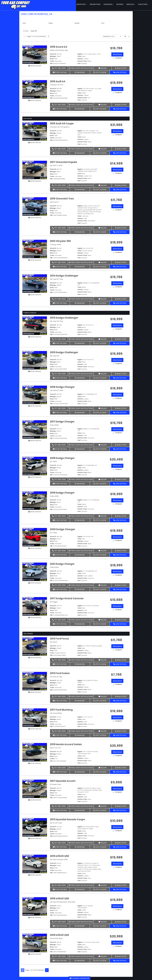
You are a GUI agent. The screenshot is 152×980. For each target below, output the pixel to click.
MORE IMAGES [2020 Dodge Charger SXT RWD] (35, 548)
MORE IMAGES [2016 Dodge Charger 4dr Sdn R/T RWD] (35, 406)
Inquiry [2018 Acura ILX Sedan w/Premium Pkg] (103, 68)
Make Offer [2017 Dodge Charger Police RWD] (121, 445)
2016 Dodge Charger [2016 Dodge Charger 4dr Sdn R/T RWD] (62, 387)
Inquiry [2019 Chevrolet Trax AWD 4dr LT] (103, 228)
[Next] (48, 36)
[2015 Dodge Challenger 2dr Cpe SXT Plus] (35, 325)
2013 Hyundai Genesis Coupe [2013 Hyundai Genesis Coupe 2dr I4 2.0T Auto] (67, 819)
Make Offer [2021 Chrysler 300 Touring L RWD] (121, 262)
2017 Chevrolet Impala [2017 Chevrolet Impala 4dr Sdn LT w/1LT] (64, 162)
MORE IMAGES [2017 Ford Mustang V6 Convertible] (35, 729)
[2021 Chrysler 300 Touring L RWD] (35, 249)
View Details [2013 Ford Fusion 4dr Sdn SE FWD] (120, 701)
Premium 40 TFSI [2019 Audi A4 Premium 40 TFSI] (57, 85)
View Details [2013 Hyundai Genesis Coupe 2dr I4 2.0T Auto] (120, 847)
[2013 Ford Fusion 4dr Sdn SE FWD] (35, 681)
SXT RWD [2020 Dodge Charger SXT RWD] (53, 533)
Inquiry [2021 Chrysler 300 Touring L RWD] (103, 262)
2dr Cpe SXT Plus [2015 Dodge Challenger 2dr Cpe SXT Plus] (56, 321)
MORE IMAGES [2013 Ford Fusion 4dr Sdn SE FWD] (35, 692)
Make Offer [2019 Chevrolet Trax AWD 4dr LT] (121, 228)
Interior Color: (82, 61)
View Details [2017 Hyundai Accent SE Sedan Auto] (120, 810)
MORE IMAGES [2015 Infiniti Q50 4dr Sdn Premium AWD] (35, 875)
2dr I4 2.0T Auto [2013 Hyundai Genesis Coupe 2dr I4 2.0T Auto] (56, 823)
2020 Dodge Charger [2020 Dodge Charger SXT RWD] (63, 529)
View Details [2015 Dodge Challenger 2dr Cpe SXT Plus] (120, 343)
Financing (80, 72)
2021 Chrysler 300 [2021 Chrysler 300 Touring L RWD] (60, 241)
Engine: (80, 54)
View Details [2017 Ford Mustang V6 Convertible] (120, 735)
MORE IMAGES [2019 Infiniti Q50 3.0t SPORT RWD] (35, 954)
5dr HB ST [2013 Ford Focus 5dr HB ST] (54, 642)
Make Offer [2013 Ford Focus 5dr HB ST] (121, 660)
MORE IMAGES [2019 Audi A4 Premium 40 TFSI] (35, 100)
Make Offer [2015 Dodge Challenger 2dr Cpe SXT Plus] (121, 339)
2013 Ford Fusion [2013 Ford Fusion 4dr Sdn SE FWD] (60, 673)
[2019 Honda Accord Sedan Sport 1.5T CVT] (35, 752)
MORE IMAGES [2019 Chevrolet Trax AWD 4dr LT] (35, 218)
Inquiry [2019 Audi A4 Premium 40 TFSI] (103, 105)
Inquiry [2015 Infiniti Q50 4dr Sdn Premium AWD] (103, 885)
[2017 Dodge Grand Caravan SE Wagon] (35, 606)
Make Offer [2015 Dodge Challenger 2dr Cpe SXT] (121, 374)
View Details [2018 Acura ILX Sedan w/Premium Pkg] (120, 72)
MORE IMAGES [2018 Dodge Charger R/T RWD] (35, 477)
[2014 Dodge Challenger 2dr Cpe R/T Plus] (35, 283)
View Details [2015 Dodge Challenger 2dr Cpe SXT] (120, 378)
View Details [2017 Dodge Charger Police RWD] (120, 449)
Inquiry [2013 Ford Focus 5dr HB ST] (103, 660)
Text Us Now (100, 72)
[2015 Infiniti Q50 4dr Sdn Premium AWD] (35, 864)
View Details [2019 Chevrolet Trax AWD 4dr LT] (120, 232)
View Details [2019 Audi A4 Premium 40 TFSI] (120, 109)
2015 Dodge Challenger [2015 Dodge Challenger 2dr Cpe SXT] (64, 352)
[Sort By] (111, 36)
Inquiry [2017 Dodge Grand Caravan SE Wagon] (103, 620)
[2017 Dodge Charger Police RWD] (35, 429)
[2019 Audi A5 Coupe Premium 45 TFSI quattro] (35, 131)
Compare (119, 58)
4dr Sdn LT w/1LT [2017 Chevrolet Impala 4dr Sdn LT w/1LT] (56, 165)
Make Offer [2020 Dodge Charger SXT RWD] (121, 551)
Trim (103, 23)
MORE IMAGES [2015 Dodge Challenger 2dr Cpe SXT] (35, 371)
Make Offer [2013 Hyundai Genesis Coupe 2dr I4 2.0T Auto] (121, 843)
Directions (117, 54)
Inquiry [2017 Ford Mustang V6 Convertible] (103, 731)
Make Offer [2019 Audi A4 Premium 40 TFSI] (121, 105)
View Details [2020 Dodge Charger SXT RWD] (120, 555)
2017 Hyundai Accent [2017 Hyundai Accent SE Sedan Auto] (63, 781)
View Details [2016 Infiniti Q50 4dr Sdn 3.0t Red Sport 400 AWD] (120, 926)
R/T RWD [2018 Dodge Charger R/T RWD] (53, 462)
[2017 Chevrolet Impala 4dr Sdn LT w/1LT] (35, 170)
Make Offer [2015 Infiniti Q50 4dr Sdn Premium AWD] (121, 885)
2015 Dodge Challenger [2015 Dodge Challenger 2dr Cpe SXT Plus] (64, 318)
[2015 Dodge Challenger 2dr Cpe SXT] (35, 360)
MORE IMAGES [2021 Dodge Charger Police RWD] (35, 583)
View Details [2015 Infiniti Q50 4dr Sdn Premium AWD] (120, 889)
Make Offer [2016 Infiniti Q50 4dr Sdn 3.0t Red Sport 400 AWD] (121, 922)
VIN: (51, 64)
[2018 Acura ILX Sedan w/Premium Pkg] (35, 55)
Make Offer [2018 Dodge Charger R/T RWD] (121, 479)
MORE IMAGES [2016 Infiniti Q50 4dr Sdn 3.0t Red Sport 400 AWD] (35, 917)
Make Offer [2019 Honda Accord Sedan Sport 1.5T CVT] (121, 768)
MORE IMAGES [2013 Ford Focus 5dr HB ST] (35, 658)
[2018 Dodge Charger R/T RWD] (35, 466)
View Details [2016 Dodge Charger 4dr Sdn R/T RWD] (120, 413)
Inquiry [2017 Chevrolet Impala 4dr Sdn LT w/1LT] (103, 185)
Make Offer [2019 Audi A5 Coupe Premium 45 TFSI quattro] (121, 149)
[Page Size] (126, 36)
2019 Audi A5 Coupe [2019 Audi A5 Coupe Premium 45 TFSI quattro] (62, 123)
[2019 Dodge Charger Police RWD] (35, 500)
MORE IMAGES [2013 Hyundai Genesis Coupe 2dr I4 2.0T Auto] (35, 838)
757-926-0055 (59, 68)
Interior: (80, 59)
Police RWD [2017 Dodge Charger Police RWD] (54, 425)
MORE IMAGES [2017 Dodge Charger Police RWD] (35, 441)
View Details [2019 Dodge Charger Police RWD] (120, 520)
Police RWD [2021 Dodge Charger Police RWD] (54, 567)
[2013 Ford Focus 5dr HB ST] (35, 646)
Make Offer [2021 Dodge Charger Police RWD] (121, 585)
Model (77, 23)
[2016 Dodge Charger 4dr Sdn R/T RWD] (35, 395)
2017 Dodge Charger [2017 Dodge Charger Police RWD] (62, 422)
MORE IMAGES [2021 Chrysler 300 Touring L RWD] (35, 260)
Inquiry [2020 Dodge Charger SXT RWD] (103, 551)
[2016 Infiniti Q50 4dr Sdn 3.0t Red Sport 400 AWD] (35, 906)
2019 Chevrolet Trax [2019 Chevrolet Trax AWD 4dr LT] (62, 199)
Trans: (52, 61)
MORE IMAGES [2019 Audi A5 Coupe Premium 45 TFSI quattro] (35, 142)
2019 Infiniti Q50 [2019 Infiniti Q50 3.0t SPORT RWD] (59, 935)
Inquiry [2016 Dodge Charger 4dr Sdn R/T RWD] (103, 408)
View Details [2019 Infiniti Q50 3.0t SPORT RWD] (120, 961)
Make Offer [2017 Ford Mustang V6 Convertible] (121, 731)
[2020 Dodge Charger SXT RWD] (35, 537)
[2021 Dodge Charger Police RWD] (35, 572)
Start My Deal (60, 72)
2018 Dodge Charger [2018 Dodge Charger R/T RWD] (62, 458)
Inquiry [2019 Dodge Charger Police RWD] (103, 516)
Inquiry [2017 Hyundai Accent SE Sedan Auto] (103, 806)
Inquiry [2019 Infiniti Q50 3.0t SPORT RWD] (103, 956)
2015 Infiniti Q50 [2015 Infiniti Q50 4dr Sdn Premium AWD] (59, 856)
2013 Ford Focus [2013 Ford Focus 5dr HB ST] (59, 639)
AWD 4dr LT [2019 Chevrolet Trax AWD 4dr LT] (55, 202)
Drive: (52, 59)
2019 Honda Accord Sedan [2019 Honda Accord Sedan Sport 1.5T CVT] (66, 744)
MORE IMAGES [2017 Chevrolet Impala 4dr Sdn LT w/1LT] (35, 181)
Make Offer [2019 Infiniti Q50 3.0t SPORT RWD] (121, 956)
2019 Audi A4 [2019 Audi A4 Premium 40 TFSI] (58, 81)
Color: (80, 56)
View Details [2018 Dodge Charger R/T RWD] (120, 484)
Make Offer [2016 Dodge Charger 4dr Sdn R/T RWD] (121, 408)
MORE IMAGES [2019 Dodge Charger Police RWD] (35, 512)
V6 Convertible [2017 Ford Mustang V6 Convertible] (56, 713)
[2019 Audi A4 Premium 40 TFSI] (35, 89)
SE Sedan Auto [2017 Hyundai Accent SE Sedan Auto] (56, 784)
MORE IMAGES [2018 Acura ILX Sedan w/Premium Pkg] (35, 66)
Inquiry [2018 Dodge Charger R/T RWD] (103, 479)
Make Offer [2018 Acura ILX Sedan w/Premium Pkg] (121, 68)
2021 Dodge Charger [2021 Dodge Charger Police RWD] (62, 564)
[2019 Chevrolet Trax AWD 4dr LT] (35, 206)
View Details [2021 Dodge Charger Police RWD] (120, 589)
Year (24, 23)
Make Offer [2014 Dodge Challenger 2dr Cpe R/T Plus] (121, 299)
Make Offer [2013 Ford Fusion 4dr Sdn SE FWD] (121, 696)
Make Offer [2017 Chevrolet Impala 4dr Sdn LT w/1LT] (121, 185)
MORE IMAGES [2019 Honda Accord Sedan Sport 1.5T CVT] (35, 763)
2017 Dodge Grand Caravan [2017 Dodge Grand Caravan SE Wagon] (67, 598)
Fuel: (79, 64)
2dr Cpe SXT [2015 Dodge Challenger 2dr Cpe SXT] (55, 356)
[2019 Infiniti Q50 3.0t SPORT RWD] (35, 943)
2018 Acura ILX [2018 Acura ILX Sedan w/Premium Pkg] (59, 47)
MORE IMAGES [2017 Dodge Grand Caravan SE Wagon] (35, 618)
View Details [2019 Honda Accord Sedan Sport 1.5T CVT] (120, 772)
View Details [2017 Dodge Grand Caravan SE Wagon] (120, 624)
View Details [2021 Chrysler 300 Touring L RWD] (120, 267)
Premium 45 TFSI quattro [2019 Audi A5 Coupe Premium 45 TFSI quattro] (60, 127)
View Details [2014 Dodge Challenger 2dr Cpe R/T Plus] (120, 303)
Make (51, 23)
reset (34, 31)
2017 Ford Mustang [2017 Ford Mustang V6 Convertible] (61, 710)
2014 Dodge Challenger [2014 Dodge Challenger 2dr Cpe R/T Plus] (64, 276)
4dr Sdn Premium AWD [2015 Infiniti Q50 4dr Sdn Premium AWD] (59, 860)
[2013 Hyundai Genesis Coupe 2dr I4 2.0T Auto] (35, 827)
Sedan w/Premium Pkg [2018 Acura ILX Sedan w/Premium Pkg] (59, 50)
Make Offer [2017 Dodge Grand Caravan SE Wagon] (121, 620)
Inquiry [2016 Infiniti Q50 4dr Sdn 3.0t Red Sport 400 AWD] (103, 922)
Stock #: (53, 54)
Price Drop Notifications (81, 68)
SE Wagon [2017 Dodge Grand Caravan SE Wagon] (54, 602)
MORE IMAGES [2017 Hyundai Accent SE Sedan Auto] (35, 800)
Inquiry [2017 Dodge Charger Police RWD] (103, 445)
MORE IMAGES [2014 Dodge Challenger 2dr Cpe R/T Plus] (35, 295)
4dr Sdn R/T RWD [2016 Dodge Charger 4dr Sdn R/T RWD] (57, 390)
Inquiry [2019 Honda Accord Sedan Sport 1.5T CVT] (103, 768)
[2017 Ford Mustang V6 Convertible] (35, 717)
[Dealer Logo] (16, 5)
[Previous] (24, 36)
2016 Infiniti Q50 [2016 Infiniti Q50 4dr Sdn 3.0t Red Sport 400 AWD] (59, 898)
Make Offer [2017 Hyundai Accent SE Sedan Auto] (121, 806)
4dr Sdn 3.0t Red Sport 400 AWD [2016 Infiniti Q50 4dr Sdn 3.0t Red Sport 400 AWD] (63, 902)
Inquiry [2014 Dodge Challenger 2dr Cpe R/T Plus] (103, 299)
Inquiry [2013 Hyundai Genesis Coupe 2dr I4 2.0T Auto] (103, 843)
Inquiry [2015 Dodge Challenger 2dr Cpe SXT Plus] (103, 339)
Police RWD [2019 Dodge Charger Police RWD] (54, 496)
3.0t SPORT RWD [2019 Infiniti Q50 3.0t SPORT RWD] (56, 938)
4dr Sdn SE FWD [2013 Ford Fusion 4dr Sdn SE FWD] (56, 677)
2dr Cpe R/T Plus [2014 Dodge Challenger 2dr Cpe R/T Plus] (56, 279)
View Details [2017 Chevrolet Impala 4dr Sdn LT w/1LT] (120, 190)
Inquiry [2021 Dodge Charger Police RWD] (103, 585)
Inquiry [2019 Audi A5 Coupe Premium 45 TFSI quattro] (103, 149)
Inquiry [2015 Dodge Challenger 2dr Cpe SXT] (103, 374)
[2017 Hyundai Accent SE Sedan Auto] (35, 789)
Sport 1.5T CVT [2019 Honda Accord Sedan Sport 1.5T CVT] (56, 748)
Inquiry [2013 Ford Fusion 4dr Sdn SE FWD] (103, 696)
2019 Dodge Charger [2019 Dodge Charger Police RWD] (62, 493)
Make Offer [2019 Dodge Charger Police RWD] (121, 516)
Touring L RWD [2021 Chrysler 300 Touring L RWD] (56, 245)
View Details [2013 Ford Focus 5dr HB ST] (120, 664)
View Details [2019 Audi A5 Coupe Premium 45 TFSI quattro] (120, 153)
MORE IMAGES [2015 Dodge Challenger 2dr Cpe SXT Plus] (35, 337)
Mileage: (53, 56)
